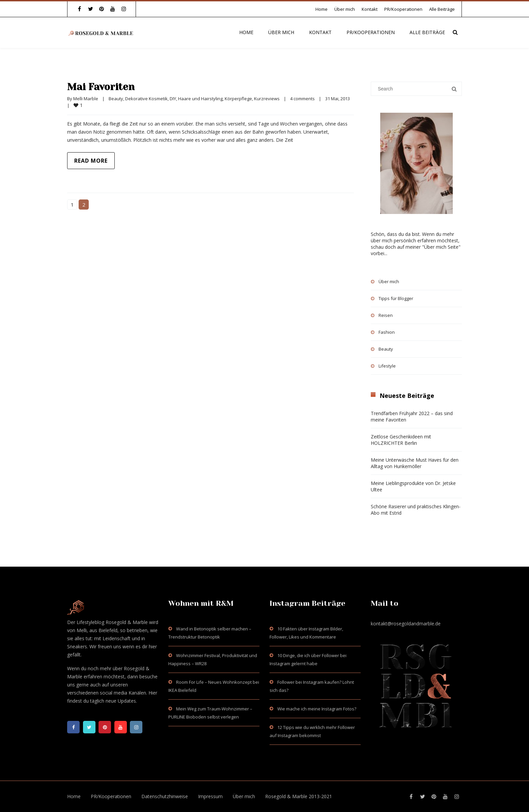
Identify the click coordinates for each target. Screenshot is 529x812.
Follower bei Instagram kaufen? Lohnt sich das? (312, 686)
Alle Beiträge (442, 9)
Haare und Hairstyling (200, 99)
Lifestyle (387, 366)
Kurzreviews (267, 99)
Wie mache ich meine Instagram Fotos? (317, 709)
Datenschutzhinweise (165, 796)
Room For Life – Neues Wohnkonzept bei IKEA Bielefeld (214, 686)
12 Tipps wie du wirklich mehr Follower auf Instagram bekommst (312, 731)
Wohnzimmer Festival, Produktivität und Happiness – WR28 (213, 659)
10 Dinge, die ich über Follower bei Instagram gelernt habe (308, 659)
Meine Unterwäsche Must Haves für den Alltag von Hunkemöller (415, 463)
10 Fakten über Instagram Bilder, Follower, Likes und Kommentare (306, 633)
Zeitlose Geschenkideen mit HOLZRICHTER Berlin (401, 440)
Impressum (210, 796)
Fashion (387, 332)
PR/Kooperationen (403, 9)
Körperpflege (238, 99)
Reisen (386, 315)
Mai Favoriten (103, 87)
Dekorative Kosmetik (146, 99)
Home (322, 9)
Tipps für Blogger (396, 298)
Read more (91, 161)
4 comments (302, 99)
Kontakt (370, 9)
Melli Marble (86, 99)
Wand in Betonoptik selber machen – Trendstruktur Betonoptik (210, 633)
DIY (173, 99)
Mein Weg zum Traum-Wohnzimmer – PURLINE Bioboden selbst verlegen (210, 713)
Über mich (345, 9)
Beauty (116, 99)
